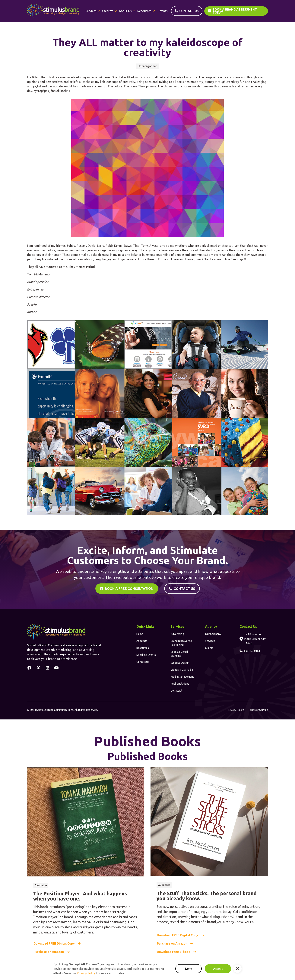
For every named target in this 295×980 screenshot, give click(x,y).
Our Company (213, 634)
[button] (93, 11)
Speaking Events (146, 655)
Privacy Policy (236, 710)
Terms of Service (258, 710)
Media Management (182, 677)
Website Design (180, 663)
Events (163, 11)
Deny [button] (189, 969)
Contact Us (143, 662)
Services (210, 641)
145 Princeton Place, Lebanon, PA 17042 (255, 639)
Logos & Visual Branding (179, 654)
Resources (143, 648)
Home (140, 634)
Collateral (176, 691)
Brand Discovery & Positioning (181, 643)
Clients (209, 648)
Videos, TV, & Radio (182, 670)
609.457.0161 (252, 651)
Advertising (177, 634)
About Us (142, 641)
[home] (53, 11)
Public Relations (180, 684)
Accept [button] (218, 969)
